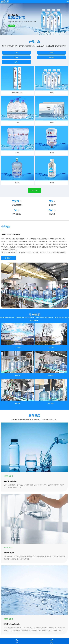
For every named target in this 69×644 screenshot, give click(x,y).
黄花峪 (16, 57)
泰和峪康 (52, 57)
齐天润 (16, 53)
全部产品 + (34, 190)
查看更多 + (9, 258)
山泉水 (16, 62)
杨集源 (52, 53)
